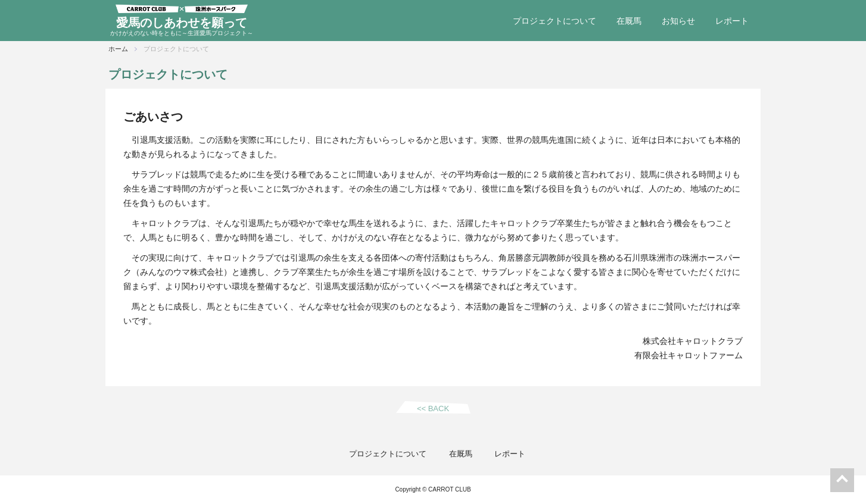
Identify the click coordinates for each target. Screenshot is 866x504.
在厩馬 (629, 21)
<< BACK (433, 408)
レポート (732, 21)
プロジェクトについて (555, 21)
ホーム (118, 49)
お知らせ (678, 21)
